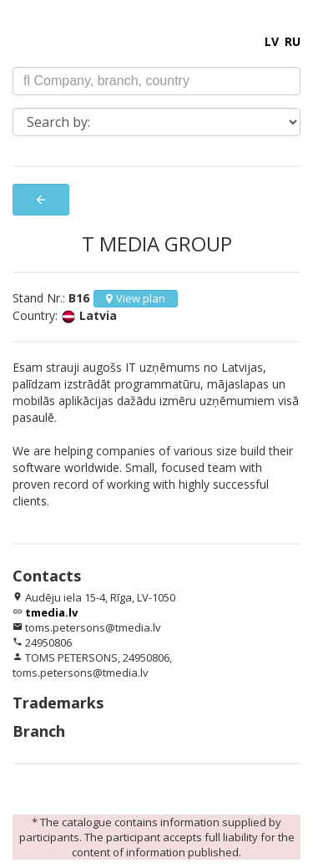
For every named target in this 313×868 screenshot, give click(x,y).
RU (293, 41)
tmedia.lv (51, 612)
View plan (136, 298)
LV (272, 41)
